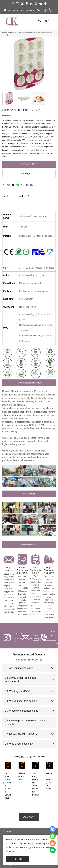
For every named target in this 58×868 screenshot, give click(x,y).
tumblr (27, 185)
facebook (4, 185)
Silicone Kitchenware (27, 32)
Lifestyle (13, 32)
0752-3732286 (48, 10)
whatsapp (18, 185)
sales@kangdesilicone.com (21, 10)
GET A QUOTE (29, 164)
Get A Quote (8, 768)
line (8, 185)
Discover (8, 831)
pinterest (22, 185)
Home (5, 32)
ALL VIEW (29, 817)
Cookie (19, 840)
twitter (13, 185)
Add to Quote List (29, 174)
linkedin (31, 185)
